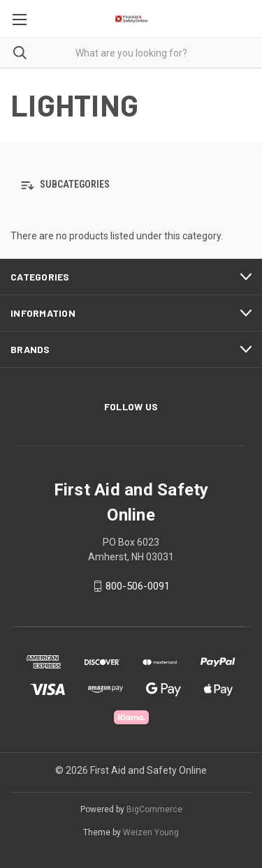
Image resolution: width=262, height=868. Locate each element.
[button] (131, 185)
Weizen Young (151, 832)
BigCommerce (154, 809)
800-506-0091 (138, 586)
